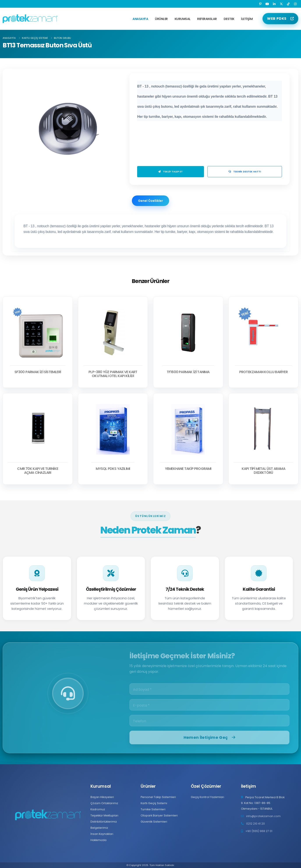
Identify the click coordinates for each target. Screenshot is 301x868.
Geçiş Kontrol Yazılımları (207, 797)
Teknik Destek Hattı (245, 172)
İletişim (247, 19)
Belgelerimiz (99, 828)
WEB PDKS (277, 19)
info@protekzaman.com (263, 816)
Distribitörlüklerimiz (104, 822)
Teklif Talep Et (170, 172)
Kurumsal (183, 19)
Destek (229, 19)
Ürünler (161, 19)
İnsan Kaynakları (102, 834)
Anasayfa (140, 19)
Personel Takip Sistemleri (158, 797)
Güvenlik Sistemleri (154, 822)
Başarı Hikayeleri (102, 797)
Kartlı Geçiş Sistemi (35, 38)
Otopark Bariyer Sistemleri (159, 815)
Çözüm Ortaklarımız (104, 803)
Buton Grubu (62, 38)
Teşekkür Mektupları (104, 815)
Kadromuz (98, 809)
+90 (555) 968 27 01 (259, 831)
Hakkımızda (98, 840)
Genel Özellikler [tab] (150, 201)
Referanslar (207, 19)
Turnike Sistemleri (153, 809)
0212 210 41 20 (256, 824)
